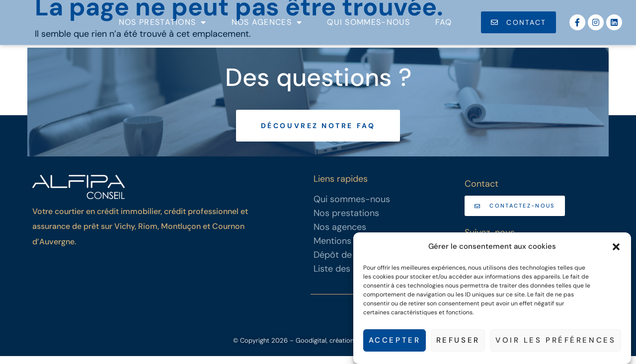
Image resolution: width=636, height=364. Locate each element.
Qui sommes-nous (369, 26)
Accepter (393, 341)
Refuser (457, 341)
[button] (616, 241)
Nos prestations (163, 26)
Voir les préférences (555, 341)
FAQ (444, 26)
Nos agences (267, 26)
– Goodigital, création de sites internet (346, 348)
